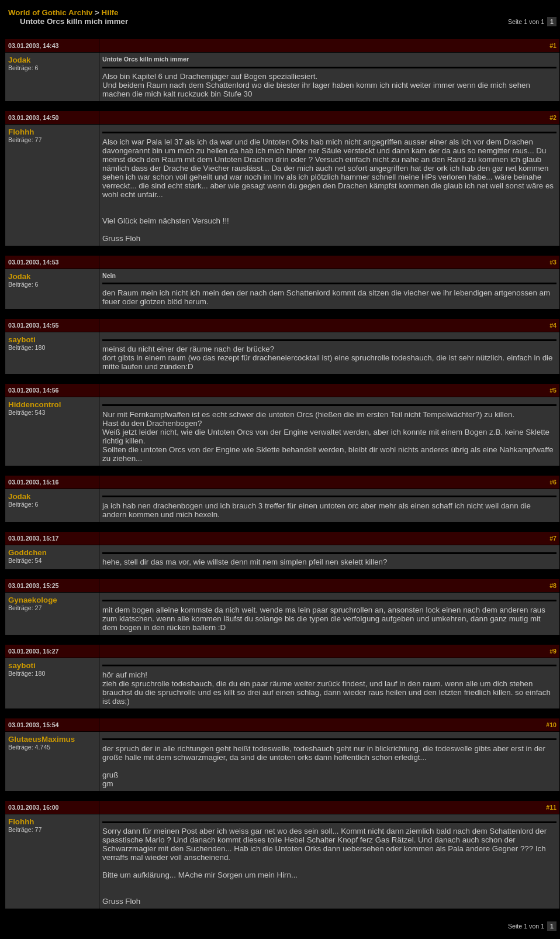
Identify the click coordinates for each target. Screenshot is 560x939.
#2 (553, 118)
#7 (553, 538)
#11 (551, 807)
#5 (553, 390)
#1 (553, 46)
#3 (553, 262)
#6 (553, 482)
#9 (553, 651)
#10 (551, 725)
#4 (553, 325)
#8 (553, 586)
